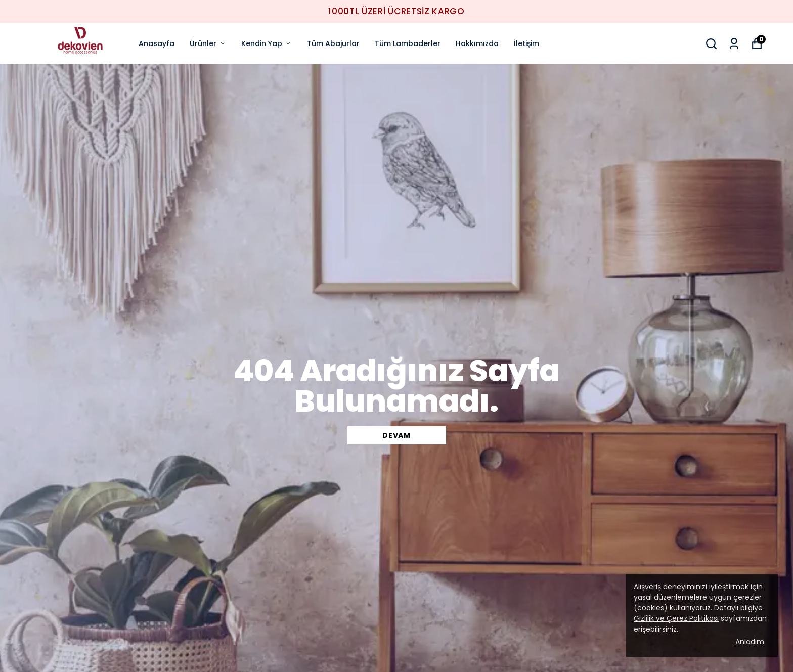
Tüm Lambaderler (408, 43)
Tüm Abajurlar (333, 43)
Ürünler (208, 43)
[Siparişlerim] (734, 44)
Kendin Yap (267, 43)
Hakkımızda (477, 43)
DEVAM (396, 435)
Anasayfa (157, 43)
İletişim (526, 43)
